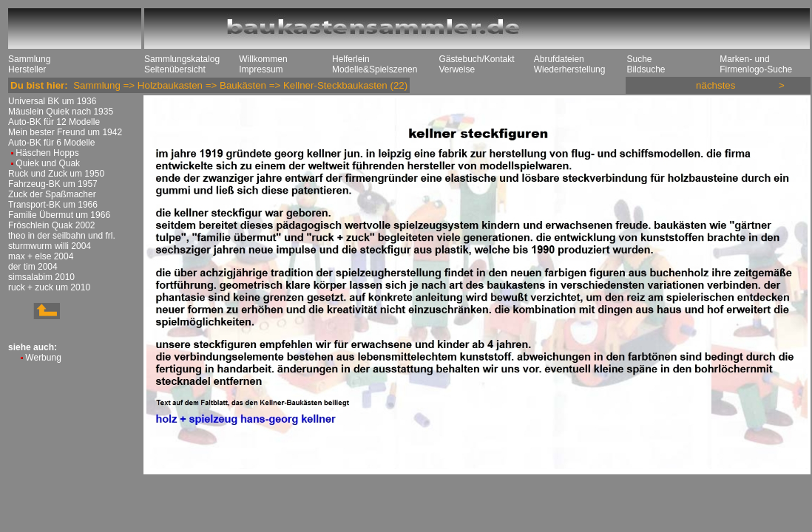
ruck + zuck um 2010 (49, 287)
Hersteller (27, 69)
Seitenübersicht (175, 69)
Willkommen (263, 59)
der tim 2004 (33, 267)
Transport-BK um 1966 (53, 205)
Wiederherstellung (570, 69)
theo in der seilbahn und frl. (62, 236)
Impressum (261, 69)
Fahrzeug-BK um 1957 (53, 184)
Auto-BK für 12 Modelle (54, 122)
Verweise (457, 69)
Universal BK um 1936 (52, 101)
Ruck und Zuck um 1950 (56, 174)
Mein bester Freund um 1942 (65, 132)
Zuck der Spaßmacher (52, 194)
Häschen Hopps (47, 153)
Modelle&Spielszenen (375, 69)
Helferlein (351, 59)
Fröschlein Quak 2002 (51, 225)
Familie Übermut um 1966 (59, 215)
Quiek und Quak (48, 163)
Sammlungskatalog (182, 59)
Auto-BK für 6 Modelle (51, 143)
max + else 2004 (41, 256)
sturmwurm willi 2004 (50, 246)
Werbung (43, 358)
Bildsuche (646, 69)
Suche (639, 59)
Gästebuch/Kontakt (476, 59)
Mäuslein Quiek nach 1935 (61, 112)
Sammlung (29, 59)
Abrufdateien (559, 59)
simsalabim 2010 (41, 277)
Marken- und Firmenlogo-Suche (756, 64)
